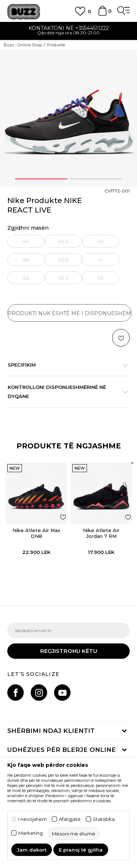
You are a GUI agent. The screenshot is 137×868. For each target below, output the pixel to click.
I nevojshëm (33, 819)
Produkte (56, 45)
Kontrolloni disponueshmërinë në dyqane (65, 392)
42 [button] (26, 278)
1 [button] (41, 179)
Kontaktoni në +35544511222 (69, 28)
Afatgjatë (70, 819)
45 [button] (101, 241)
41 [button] (101, 260)
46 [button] (26, 260)
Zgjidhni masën (28, 228)
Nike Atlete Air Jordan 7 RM (101, 533)
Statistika (104, 819)
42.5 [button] (63, 278)
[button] (121, 338)
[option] (68, 31)
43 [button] (100, 278)
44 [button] (26, 241)
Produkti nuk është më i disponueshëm (69, 313)
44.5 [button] (63, 241)
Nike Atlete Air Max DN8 (36, 533)
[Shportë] (102, 14)
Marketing (31, 833)
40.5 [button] (63, 260)
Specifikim (65, 365)
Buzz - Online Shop (23, 45)
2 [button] (96, 179)
